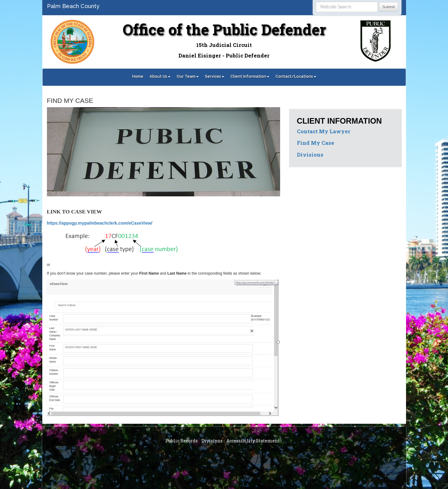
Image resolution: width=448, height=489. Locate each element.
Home (138, 76)
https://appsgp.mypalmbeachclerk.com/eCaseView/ (100, 223)
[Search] (347, 7)
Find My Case (316, 143)
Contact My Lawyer (324, 131)
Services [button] (215, 76)
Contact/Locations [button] (296, 76)
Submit (389, 7)
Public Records (182, 441)
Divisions (310, 155)
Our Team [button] (188, 76)
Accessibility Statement (253, 441)
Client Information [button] (250, 76)
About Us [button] (160, 76)
